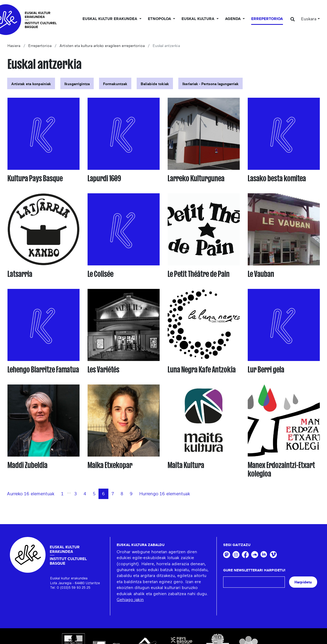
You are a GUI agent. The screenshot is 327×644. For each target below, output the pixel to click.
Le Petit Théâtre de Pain (199, 274)
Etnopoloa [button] (160, 19)
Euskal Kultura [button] (198, 19)
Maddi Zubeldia (27, 465)
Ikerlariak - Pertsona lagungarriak (210, 84)
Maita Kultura (186, 465)
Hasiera (14, 46)
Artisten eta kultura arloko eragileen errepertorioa (102, 46)
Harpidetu (303, 582)
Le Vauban (261, 274)
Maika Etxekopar (110, 465)
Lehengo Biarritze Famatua (43, 370)
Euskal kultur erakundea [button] (110, 19)
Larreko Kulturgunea (196, 178)
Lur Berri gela (266, 370)
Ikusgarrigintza (77, 84)
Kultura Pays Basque (35, 178)
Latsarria (20, 274)
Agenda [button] (233, 19)
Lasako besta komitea (277, 178)
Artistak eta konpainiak (31, 84)
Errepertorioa (267, 19)
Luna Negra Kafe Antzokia (202, 370)
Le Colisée (101, 274)
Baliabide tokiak (155, 84)
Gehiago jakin (130, 600)
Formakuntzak (115, 84)
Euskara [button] (309, 19)
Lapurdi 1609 (104, 178)
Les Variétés (103, 370)
